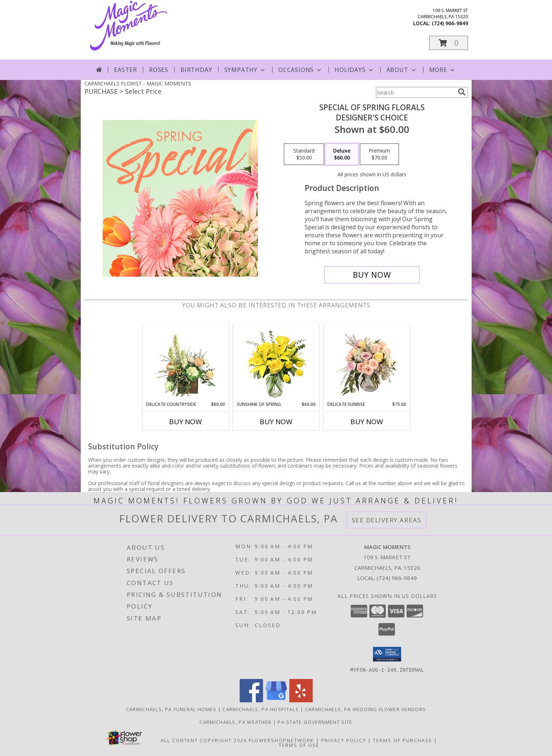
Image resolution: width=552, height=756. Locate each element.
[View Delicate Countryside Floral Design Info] (185, 362)
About (402, 70)
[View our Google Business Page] (276, 700)
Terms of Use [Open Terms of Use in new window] (299, 745)
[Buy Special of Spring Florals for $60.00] (372, 275)
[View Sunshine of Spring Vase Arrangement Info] (276, 363)
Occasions (300, 70)
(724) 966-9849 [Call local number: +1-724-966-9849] (450, 23)
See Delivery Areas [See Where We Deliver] (387, 520)
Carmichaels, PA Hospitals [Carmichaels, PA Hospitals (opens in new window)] (261, 709)
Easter (125, 70)
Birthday (196, 70)
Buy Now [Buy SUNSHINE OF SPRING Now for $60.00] (276, 422)
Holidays (354, 70)
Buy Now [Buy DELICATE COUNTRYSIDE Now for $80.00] (186, 422)
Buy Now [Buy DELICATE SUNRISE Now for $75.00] (367, 422)
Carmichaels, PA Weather (235, 722)
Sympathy (245, 70)
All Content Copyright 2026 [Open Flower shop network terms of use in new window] (204, 740)
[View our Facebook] (251, 700)
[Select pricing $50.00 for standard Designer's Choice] (304, 154)
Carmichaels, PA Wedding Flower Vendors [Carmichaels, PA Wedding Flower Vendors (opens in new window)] (366, 709)
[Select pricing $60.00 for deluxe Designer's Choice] (342, 154)
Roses (159, 70)
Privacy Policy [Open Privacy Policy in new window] (344, 740)
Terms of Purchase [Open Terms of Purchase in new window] (403, 740)
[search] (462, 92)
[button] (449, 43)
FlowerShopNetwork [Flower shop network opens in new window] (281, 740)
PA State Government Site (315, 722)
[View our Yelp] (301, 700)
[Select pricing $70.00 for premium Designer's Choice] (379, 154)
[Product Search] (415, 92)
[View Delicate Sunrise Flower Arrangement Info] (367, 362)
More (443, 70)
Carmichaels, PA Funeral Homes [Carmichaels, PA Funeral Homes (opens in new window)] (171, 709)
